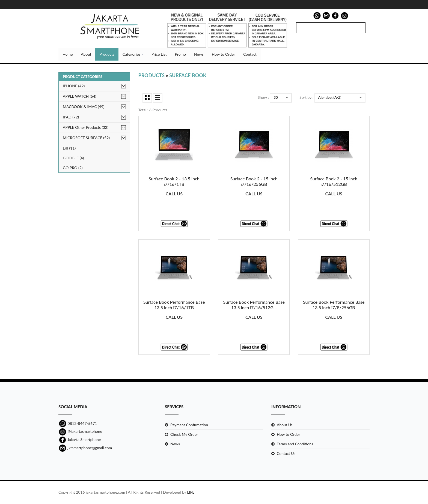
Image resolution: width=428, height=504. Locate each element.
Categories (132, 54)
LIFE (191, 492)
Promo (180, 54)
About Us (285, 425)
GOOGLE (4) (73, 158)
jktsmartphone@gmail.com (85, 448)
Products (107, 54)
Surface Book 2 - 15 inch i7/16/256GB (254, 181)
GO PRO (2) (73, 168)
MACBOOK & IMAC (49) (84, 107)
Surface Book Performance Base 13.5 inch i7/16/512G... (254, 305)
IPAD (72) (71, 117)
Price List (159, 54)
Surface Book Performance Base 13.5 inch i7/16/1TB (174, 305)
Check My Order (184, 434)
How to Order (223, 54)
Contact (250, 54)
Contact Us (286, 453)
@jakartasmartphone (80, 431)
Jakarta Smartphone (80, 439)
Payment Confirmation (189, 425)
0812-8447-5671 (78, 423)
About (86, 54)
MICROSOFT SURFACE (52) (86, 138)
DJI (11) (69, 148)
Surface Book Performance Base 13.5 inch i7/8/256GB (334, 305)
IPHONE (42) (74, 86)
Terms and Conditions (295, 444)
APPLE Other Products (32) (86, 127)
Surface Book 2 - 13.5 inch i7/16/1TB (174, 181)
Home (68, 54)
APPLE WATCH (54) (80, 96)
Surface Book (188, 75)
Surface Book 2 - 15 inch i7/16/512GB (334, 181)
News (199, 54)
